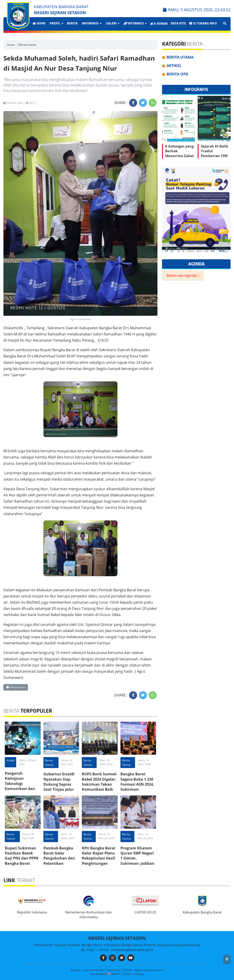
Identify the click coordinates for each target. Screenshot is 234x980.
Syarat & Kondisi (94, 970)
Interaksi (135, 24)
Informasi (91, 24)
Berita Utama (28, 45)
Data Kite (178, 24)
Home (39, 24)
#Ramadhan (16, 687)
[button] (227, 959)
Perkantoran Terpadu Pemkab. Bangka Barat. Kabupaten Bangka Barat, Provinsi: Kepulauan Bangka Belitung (117, 945)
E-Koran (159, 24)
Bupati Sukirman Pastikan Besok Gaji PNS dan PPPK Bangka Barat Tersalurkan (22, 858)
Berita (72, 24)
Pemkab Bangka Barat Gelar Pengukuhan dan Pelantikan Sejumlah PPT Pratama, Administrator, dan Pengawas (61, 866)
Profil (56, 24)
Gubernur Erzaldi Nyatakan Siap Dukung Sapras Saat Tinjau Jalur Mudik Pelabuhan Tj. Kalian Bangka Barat (60, 789)
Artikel (11, 760)
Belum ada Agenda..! (183, 275)
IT (119, 974)
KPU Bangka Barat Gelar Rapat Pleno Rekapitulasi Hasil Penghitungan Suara (99, 858)
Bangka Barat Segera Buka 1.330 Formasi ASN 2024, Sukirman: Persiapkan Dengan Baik (138, 787)
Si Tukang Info (203, 24)
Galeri (113, 24)
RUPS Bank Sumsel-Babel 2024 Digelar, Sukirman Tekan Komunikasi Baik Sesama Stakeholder (100, 787)
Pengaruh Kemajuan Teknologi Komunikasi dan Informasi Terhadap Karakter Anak (22, 789)
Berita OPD (177, 74)
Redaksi (76, 970)
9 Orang (133, 974)
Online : (128, 974)
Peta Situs (114, 970)
